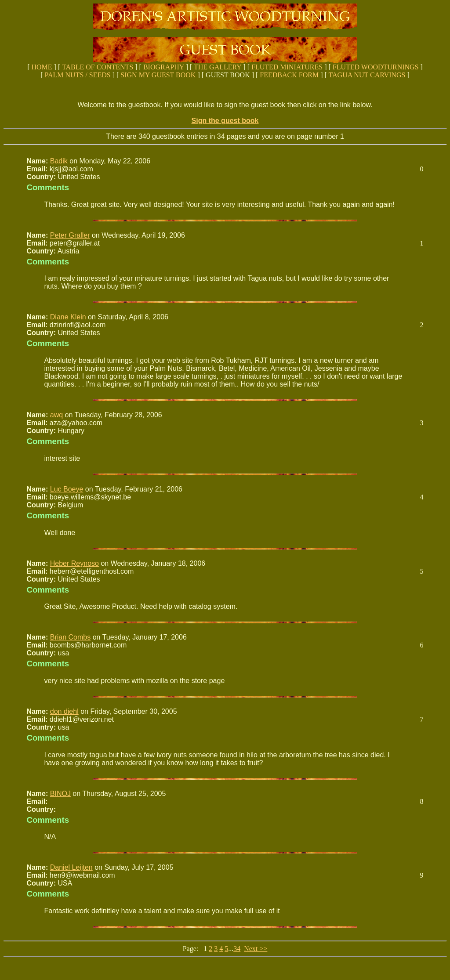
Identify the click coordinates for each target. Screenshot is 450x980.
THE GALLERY (218, 67)
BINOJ (60, 794)
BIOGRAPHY (164, 67)
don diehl (64, 711)
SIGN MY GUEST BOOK (158, 75)
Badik (59, 161)
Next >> (256, 949)
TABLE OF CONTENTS (98, 67)
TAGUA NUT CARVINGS (367, 75)
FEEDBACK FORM (289, 75)
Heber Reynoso (74, 563)
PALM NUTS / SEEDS (78, 75)
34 (237, 949)
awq (56, 415)
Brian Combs (70, 637)
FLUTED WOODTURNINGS (376, 67)
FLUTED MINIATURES (287, 67)
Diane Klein (68, 317)
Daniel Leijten (71, 867)
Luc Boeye (67, 489)
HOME (42, 67)
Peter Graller (70, 235)
